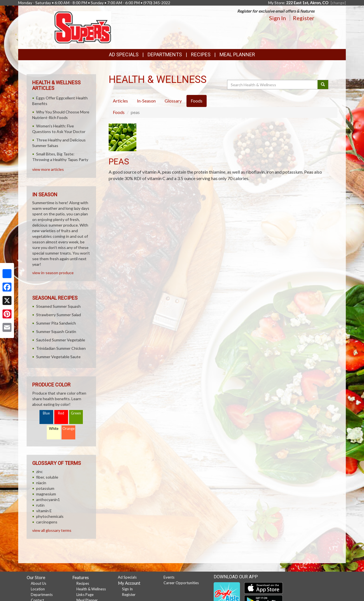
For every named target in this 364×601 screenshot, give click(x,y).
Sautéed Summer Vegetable (61, 340)
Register (304, 18)
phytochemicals (50, 516)
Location (38, 589)
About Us (39, 583)
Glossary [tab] (173, 101)
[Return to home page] (83, 27)
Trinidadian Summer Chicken (61, 348)
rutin (40, 505)
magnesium (46, 494)
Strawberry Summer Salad (59, 315)
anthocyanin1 (48, 499)
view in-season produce (53, 273)
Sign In (277, 18)
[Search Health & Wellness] (273, 85)
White (54, 429)
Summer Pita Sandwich (56, 323)
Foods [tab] (197, 101)
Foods (119, 112)
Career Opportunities (181, 583)
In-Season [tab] (146, 101)
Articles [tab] (120, 101)
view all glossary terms (52, 530)
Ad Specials (124, 54)
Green (76, 413)
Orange (69, 429)
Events (169, 577)
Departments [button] (165, 54)
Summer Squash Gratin (56, 331)
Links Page (85, 595)
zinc (39, 471)
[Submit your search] (323, 85)
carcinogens (47, 522)
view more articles (48, 169)
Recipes (201, 54)
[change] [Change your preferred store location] (338, 3)
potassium (45, 488)
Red (61, 413)
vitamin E (44, 511)
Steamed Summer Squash (58, 306)
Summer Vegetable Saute (58, 357)
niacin (41, 483)
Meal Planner (237, 54)
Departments (42, 595)
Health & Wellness (91, 589)
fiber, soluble (47, 477)
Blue (46, 413)
